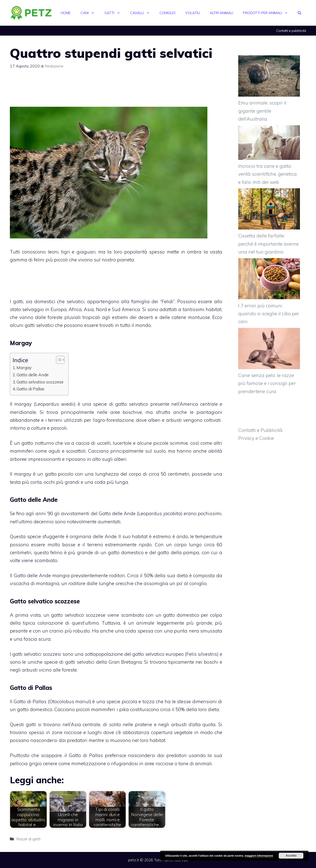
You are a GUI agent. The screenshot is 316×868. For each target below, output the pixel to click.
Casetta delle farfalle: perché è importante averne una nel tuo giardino (268, 244)
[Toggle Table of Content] (58, 360)
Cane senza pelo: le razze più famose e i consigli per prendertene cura (267, 383)
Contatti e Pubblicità (260, 430)
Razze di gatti (28, 839)
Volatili (193, 13)
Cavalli (142, 13)
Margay (24, 368)
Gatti (115, 13)
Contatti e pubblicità (291, 31)
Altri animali (221, 13)
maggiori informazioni (259, 856)
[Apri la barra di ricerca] (299, 13)
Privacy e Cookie (256, 438)
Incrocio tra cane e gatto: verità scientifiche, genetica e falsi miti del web (267, 174)
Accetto (291, 856)
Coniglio (168, 13)
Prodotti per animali (268, 13)
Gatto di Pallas (30, 389)
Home (66, 13)
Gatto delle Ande (33, 375)
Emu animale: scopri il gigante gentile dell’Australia (262, 111)
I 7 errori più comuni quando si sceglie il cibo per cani (269, 314)
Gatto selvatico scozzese (40, 382)
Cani (90, 13)
